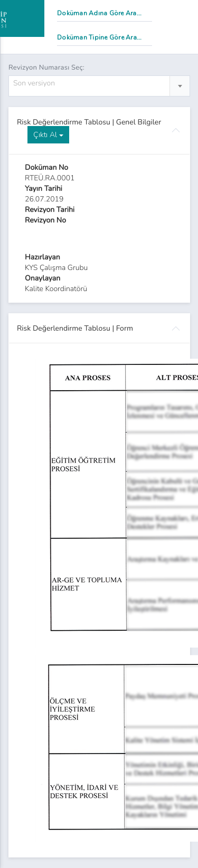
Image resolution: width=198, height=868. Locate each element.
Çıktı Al (48, 135)
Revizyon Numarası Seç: (46, 67)
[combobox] (99, 86)
